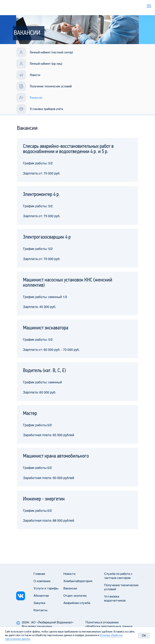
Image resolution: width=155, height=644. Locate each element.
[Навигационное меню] (149, 6)
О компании (42, 581)
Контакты (40, 610)
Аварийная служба (77, 603)
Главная (39, 574)
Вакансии (70, 588)
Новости (69, 574)
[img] (21, 596)
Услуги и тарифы (115, 5)
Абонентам (41, 595)
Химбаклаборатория (78, 581)
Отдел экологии (75, 595)
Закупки (39, 603)
